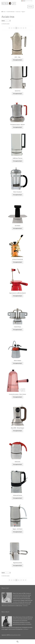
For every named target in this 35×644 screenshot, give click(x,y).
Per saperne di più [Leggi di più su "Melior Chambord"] (17, 195)
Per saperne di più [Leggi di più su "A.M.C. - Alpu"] (17, 60)
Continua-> (26, 606)
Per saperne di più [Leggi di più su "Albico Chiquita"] (17, 363)
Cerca (17, 642)
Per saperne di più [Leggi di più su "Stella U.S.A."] (17, 464)
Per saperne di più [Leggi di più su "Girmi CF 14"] (17, 94)
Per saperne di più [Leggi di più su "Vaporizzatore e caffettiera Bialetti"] (17, 296)
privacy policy (13, 635)
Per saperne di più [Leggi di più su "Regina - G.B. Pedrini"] (17, 532)
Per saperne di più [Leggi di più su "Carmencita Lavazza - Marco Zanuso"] (17, 397)
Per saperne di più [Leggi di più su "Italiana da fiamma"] (17, 498)
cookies (19, 635)
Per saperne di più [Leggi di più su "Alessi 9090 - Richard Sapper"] (17, 431)
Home (4, 12)
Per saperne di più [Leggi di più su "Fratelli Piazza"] (17, 330)
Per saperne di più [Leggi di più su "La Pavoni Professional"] (17, 262)
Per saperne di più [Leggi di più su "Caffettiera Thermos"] (17, 161)
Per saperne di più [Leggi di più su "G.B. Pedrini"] (17, 228)
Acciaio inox (18, 12)
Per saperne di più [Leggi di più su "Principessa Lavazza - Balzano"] (17, 127)
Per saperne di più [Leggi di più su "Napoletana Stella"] (17, 565)
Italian (23, 1)
